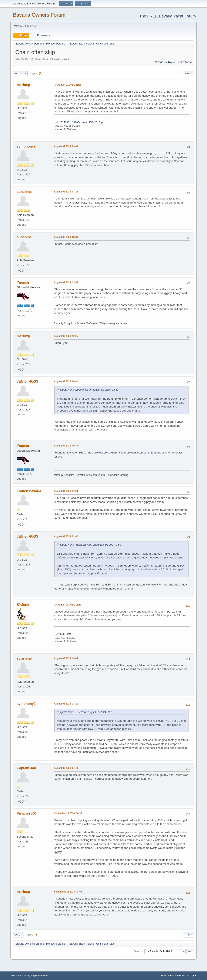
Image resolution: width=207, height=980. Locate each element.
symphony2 (26, 146)
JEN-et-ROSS (28, 381)
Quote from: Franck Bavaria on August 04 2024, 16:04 (91, 545)
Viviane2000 (26, 813)
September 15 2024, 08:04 (68, 892)
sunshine (24, 192)
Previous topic (165, 62)
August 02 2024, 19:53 (66, 282)
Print (188, 73)
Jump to (138, 951)
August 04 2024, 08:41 (66, 381)
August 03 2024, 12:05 (66, 336)
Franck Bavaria (29, 491)
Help (163, 976)
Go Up (18, 935)
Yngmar (23, 282)
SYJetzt (23, 605)
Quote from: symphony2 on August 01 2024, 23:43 (89, 390)
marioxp (23, 85)
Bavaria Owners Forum (39, 15)
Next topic (185, 62)
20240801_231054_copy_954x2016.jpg (80, 122)
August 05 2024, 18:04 (66, 658)
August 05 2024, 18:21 (66, 704)
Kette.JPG (63, 634)
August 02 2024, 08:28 (66, 192)
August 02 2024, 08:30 (66, 237)
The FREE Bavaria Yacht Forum (168, 16)
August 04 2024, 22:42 (66, 536)
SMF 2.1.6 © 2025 (20, 976)
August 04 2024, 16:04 (66, 491)
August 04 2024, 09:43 (66, 446)
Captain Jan (26, 768)
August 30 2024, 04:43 (66, 768)
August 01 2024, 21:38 (69, 85)
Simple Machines (39, 976)
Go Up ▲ (192, 976)
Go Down (20, 73)
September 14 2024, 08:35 (68, 813)
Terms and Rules (176, 976)
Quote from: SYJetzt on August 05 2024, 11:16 (87, 712)
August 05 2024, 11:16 (69, 605)
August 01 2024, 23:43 (66, 146)
